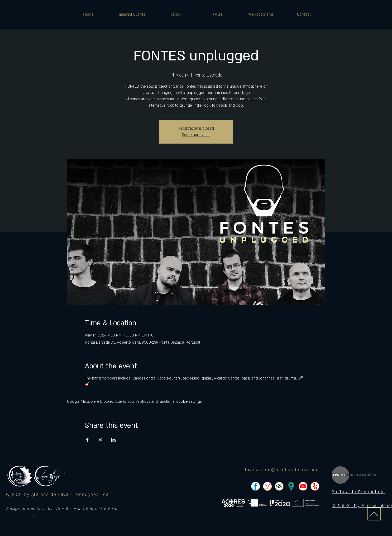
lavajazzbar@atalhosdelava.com (283, 470)
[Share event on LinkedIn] (113, 440)
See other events (196, 135)
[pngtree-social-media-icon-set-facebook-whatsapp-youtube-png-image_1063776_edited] (255, 486)
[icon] (291, 486)
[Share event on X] (100, 440)
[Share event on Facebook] (87, 440)
